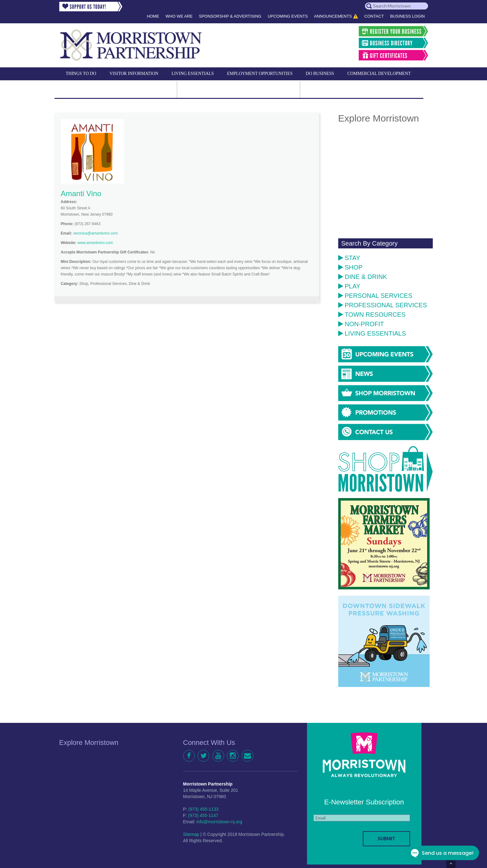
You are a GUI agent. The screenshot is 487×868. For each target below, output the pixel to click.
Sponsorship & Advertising (230, 16)
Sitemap (191, 834)
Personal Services (375, 296)
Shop (351, 267)
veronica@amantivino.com (96, 233)
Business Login (408, 16)
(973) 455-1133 (204, 809)
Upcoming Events (288, 16)
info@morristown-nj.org (219, 822)
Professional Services (383, 305)
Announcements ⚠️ (336, 16)
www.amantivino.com (95, 243)
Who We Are (179, 16)
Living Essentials (372, 333)
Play (349, 286)
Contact (374, 16)
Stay (349, 258)
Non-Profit (361, 324)
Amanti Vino (81, 193)
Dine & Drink (363, 277)
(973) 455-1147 (203, 815)
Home (153, 16)
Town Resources (372, 315)
